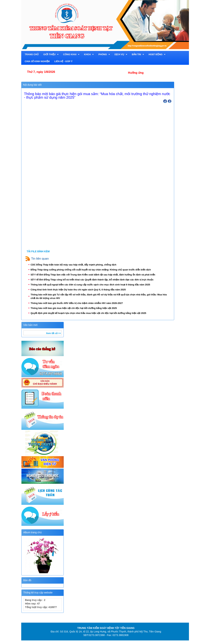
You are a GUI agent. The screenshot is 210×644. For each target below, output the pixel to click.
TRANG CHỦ (32, 54)
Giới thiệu (51, 54)
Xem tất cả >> (53, 333)
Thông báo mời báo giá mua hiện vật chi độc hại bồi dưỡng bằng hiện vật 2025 (75, 308)
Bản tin (138, 54)
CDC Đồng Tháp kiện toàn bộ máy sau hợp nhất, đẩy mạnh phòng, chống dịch (75, 265)
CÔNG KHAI (71, 54)
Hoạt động (157, 54)
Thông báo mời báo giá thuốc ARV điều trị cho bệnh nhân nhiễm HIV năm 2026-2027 (78, 303)
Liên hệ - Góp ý (63, 61)
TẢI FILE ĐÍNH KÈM (38, 251)
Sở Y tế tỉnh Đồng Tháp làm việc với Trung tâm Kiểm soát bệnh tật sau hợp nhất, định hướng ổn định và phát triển (94, 275)
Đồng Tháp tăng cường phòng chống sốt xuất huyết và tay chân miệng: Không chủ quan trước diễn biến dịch (92, 270)
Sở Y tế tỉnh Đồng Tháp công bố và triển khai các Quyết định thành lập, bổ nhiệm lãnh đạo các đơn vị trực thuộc (93, 280)
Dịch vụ (121, 54)
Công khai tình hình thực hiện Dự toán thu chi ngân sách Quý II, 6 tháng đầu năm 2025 (80, 290)
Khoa (89, 54)
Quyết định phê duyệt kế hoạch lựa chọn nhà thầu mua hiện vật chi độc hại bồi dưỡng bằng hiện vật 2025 (90, 313)
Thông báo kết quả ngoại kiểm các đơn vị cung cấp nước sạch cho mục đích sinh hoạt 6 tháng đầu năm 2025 (92, 285)
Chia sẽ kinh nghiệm (37, 61)
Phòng (104, 54)
